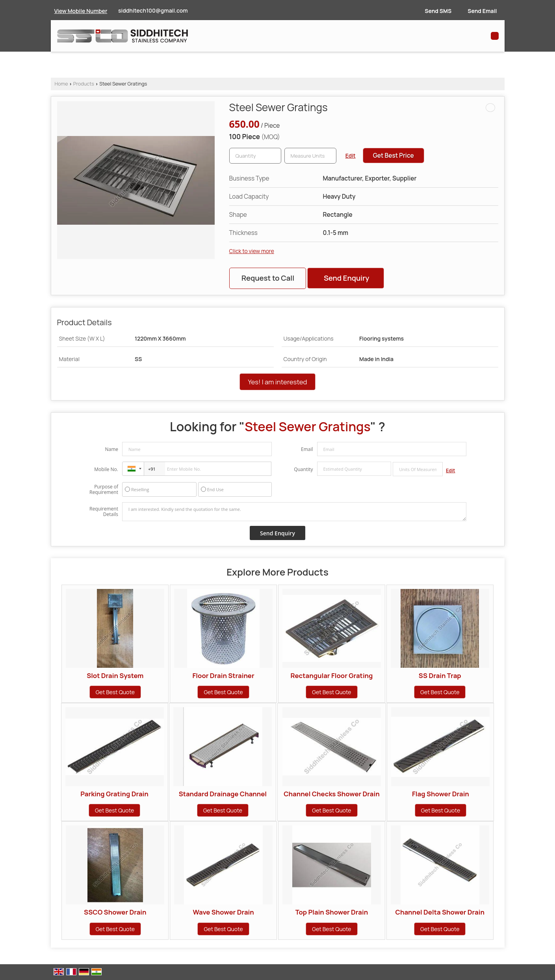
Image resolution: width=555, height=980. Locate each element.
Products (84, 84)
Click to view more (252, 251)
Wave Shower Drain (223, 912)
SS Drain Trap (440, 675)
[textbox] (310, 156)
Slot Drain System (115, 675)
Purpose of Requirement (104, 490)
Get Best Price (394, 156)
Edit (351, 156)
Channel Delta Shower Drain (440, 912)
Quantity (303, 469)
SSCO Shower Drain (115, 912)
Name (111, 449)
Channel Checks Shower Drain (332, 794)
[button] (81, 11)
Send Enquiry (346, 278)
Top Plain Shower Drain (332, 912)
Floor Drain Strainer (224, 675)
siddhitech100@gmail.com (153, 10)
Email (307, 449)
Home (61, 84)
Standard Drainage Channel (223, 794)
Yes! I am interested (277, 382)
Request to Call (268, 278)
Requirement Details (104, 512)
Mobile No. (106, 469)
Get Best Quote (115, 692)
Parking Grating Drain (114, 794)
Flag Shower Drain (441, 794)
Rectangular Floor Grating (331, 675)
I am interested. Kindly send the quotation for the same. (294, 512)
